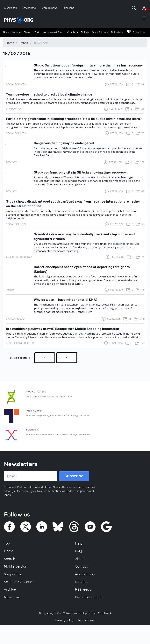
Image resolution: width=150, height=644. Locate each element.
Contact (82, 584)
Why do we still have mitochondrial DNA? (69, 315)
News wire (13, 616)
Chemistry (85, 33)
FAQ (79, 568)
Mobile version (16, 584)
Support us (13, 592)
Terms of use (87, 639)
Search (10, 576)
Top (7, 559)
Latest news (30, 8)
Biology (100, 33)
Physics (31, 33)
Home (9, 568)
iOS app (82, 600)
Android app (86, 592)
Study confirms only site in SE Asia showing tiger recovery (85, 188)
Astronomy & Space (63, 33)
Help (79, 559)
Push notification (89, 616)
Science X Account (19, 600)
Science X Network (100, 632)
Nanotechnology (12, 33)
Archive (10, 608)
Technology (13, 39)
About (80, 576)
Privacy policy (64, 639)
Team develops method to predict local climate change (54, 105)
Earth (43, 33)
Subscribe (71, 8)
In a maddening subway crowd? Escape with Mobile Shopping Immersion (69, 344)
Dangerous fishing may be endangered (68, 159)
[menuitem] (12, 33)
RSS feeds (83, 608)
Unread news (51, 8)
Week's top (11, 8)
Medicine (138, 33)
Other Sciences (118, 33)
